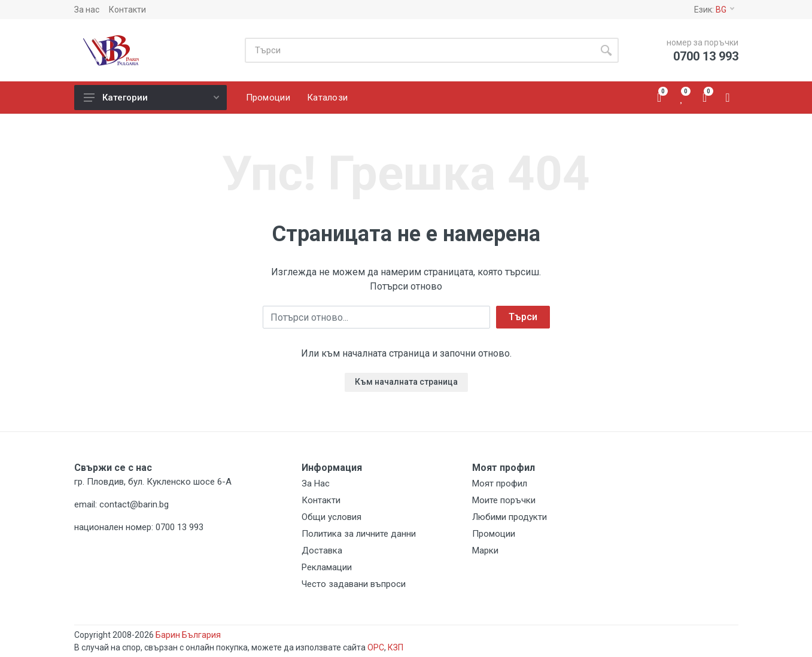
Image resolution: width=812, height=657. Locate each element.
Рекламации (327, 567)
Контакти (127, 10)
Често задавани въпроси (354, 584)
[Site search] (419, 50)
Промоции (494, 534)
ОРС (376, 647)
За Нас (316, 483)
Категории (151, 98)
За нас (87, 10)
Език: (714, 10)
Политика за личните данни (359, 534)
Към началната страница (406, 382)
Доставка (322, 550)
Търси (523, 317)
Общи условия (332, 517)
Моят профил (500, 483)
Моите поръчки (504, 500)
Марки (485, 550)
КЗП (396, 647)
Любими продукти (510, 517)
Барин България (188, 635)
